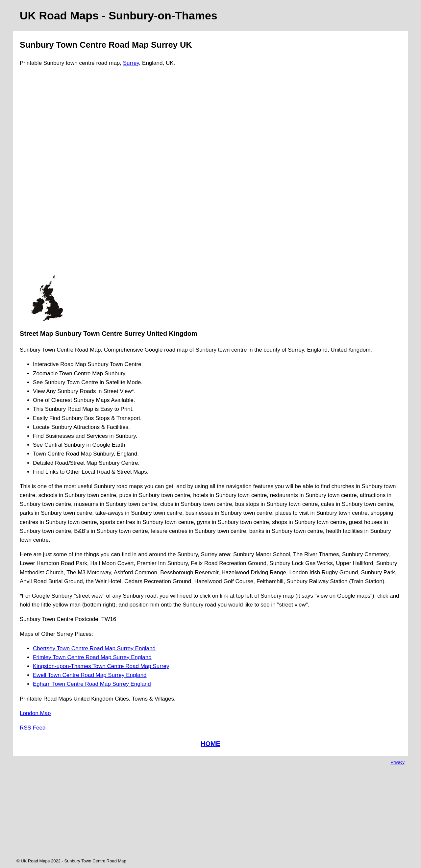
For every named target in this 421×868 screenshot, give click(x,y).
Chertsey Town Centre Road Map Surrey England (94, 648)
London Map (35, 713)
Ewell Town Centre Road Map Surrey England (90, 675)
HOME (210, 744)
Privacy (397, 762)
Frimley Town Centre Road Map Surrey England (92, 657)
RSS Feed (33, 728)
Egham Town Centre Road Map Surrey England (92, 684)
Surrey (131, 63)
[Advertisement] (47, 174)
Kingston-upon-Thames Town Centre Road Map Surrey (101, 666)
